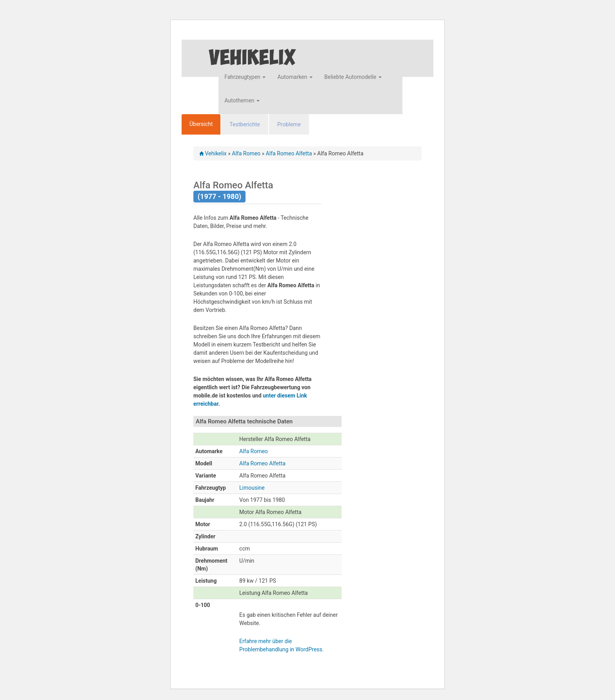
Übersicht (201, 124)
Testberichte (245, 124)
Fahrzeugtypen (245, 77)
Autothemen (242, 100)
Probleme (289, 124)
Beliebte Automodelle (353, 77)
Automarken (295, 77)
